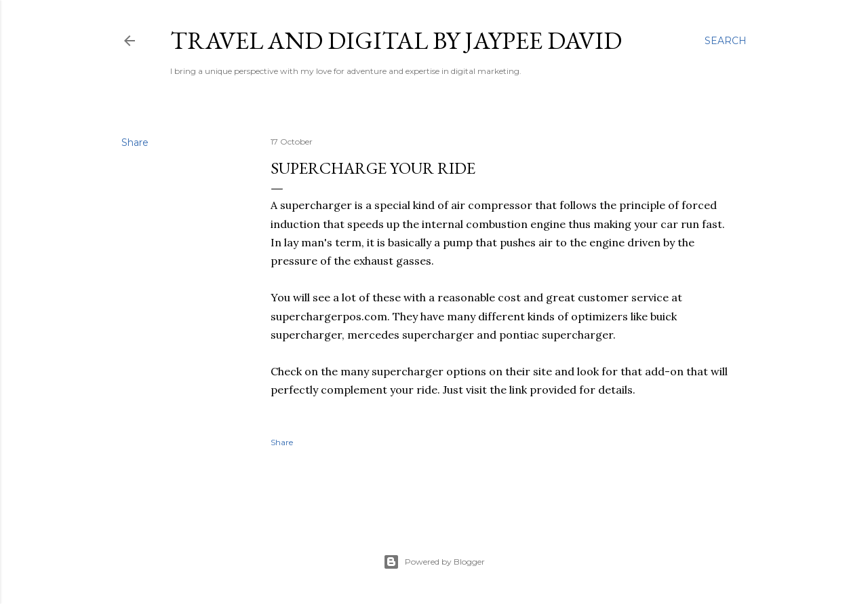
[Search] (726, 41)
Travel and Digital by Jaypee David (396, 40)
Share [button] (135, 143)
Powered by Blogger (434, 562)
